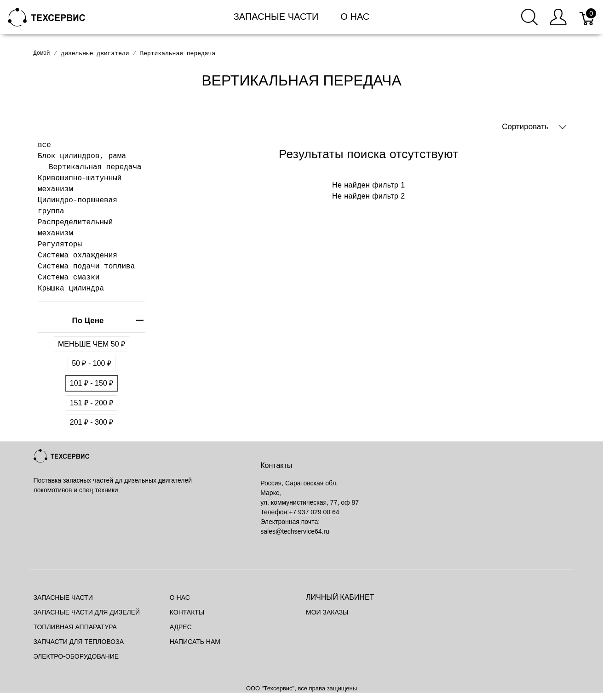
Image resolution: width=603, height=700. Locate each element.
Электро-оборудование (76, 656)
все (44, 145)
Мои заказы (327, 612)
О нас (355, 17)
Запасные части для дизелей (87, 612)
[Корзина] (588, 17)
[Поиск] (529, 17)
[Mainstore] (47, 16)
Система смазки (69, 278)
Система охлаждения (78, 256)
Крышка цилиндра (71, 289)
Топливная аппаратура (75, 627)
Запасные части (276, 17)
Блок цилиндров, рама (82, 156)
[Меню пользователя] (558, 17)
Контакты (187, 612)
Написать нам (195, 642)
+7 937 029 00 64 (314, 512)
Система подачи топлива (86, 267)
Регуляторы (60, 245)
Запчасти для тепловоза (79, 642)
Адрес (181, 627)
